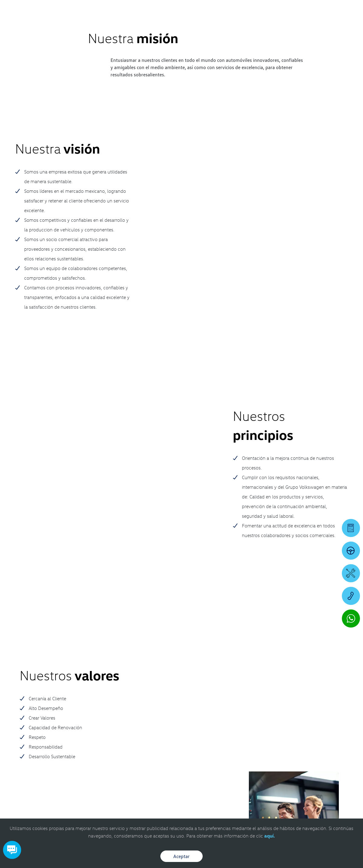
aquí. (270, 836)
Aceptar (181, 856)
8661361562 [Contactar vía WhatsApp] (130, 736)
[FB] (331, 703)
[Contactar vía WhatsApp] (351, 618)
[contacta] (29, 736)
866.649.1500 (80, 719)
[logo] (224, 21)
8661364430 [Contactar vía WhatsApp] (80, 731)
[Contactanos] (275, 9)
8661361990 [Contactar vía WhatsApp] (281, 742)
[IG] (331, 715)
